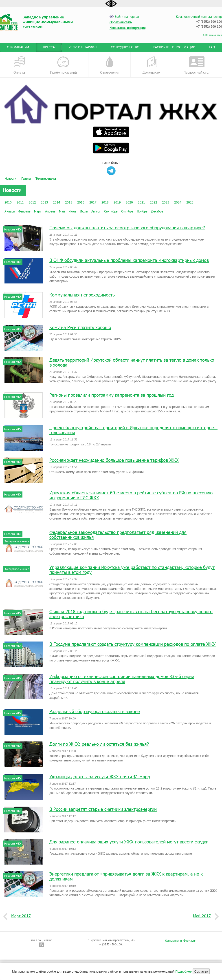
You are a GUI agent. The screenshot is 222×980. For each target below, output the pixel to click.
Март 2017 (19, 916)
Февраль (24, 211)
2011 (20, 202)
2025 (190, 202)
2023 (166, 202)
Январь (10, 211)
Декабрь (157, 211)
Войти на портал (124, 17)
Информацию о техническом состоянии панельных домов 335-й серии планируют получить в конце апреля (122, 679)
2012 (32, 202)
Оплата (19, 65)
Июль (84, 211)
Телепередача (46, 178)
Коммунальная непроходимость (82, 295)
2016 (81, 202)
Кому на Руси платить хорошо (80, 327)
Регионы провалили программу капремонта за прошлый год (112, 395)
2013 (44, 202)
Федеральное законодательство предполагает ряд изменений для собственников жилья (118, 535)
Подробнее (184, 971)
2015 (69, 202)
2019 (117, 202)
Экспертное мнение (17, 541)
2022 (154, 202)
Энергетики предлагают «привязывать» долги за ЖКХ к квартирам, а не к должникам (126, 876)
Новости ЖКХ (13, 229)
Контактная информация (181, 940)
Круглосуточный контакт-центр (199, 17)
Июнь (72, 211)
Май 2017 (204, 916)
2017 (93, 202)
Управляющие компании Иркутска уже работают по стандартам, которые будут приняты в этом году (132, 570)
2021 (141, 202)
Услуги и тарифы (83, 47)
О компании (18, 47)
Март (38, 211)
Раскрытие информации (174, 47)
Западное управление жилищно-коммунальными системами (48, 22)
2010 (8, 202)
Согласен (201, 971)
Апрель (50, 211)
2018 (105, 202)
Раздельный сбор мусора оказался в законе (95, 711)
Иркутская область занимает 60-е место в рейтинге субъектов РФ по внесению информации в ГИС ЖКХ (131, 495)
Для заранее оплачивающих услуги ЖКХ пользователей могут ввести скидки (129, 842)
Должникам (151, 65)
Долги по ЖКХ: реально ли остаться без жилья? (99, 744)
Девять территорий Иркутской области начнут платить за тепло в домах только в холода (132, 362)
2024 (178, 202)
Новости (10, 178)
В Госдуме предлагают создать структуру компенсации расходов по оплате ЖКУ (133, 644)
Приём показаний (63, 65)
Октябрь (127, 211)
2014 (57, 202)
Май (62, 211)
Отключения (110, 65)
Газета (26, 178)
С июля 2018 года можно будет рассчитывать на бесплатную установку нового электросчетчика (131, 614)
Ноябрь (142, 211)
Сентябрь (111, 211)
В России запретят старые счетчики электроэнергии (103, 809)
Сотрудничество (125, 47)
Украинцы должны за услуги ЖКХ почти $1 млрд (100, 776)
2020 (129, 202)
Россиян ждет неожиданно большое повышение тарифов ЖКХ (114, 460)
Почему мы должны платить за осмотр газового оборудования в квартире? (127, 228)
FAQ (212, 47)
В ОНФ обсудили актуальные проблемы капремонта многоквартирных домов (129, 260)
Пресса (49, 47)
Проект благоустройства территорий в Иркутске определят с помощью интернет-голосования (133, 430)
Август (96, 211)
